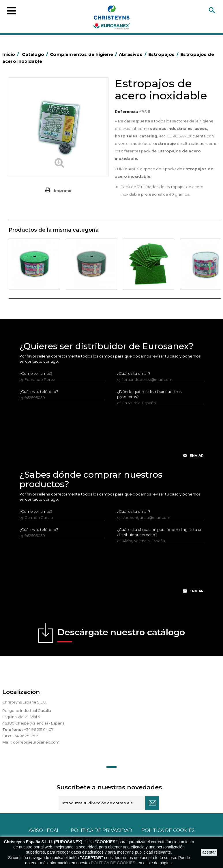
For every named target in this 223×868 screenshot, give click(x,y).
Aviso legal (44, 830)
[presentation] (112, 436)
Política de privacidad (101, 830)
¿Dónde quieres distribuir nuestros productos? (149, 394)
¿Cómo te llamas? (36, 373)
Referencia (126, 111)
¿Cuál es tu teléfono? (39, 392)
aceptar (209, 852)
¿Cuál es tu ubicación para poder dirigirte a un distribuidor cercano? (160, 532)
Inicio (12, 54)
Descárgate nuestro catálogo (121, 635)
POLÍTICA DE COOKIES (114, 863)
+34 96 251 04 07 (39, 729)
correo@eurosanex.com (36, 742)
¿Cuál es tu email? (134, 373)
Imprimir (63, 190)
